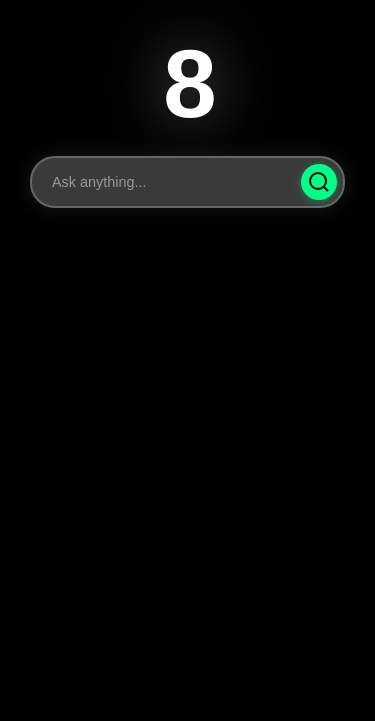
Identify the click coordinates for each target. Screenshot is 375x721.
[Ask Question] (319, 182)
